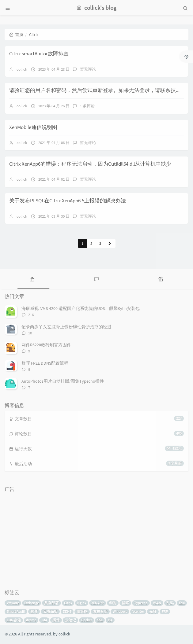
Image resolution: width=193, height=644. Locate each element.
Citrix (68, 603)
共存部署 (51, 603)
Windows (120, 611)
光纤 (153, 611)
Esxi (182, 603)
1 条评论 (87, 106)
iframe (31, 620)
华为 (113, 603)
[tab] (32, 278)
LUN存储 (14, 620)
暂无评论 (88, 69)
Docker (87, 620)
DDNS (67, 611)
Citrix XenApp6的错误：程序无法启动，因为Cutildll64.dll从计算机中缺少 (90, 164)
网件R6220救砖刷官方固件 (46, 345)
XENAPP (98, 603)
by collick (62, 634)
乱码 (170, 603)
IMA (44, 620)
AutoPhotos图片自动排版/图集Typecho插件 (63, 381)
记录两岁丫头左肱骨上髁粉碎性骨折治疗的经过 (66, 327)
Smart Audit (16, 611)
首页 (16, 35)
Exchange (32, 603)
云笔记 (70, 620)
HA (110, 620)
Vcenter (138, 611)
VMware (13, 603)
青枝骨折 (100, 611)
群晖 (125, 603)
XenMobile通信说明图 (33, 127)
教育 (34, 611)
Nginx (82, 603)
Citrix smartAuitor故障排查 (39, 53)
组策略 (82, 611)
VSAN (157, 603)
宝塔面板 (50, 611)
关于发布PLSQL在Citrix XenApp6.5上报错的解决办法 (68, 201)
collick (22, 69)
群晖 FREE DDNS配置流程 (45, 363)
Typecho (141, 603)
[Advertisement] (96, 538)
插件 (56, 620)
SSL (100, 620)
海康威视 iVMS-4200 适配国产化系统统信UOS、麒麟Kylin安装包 (81, 308)
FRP (165, 611)
